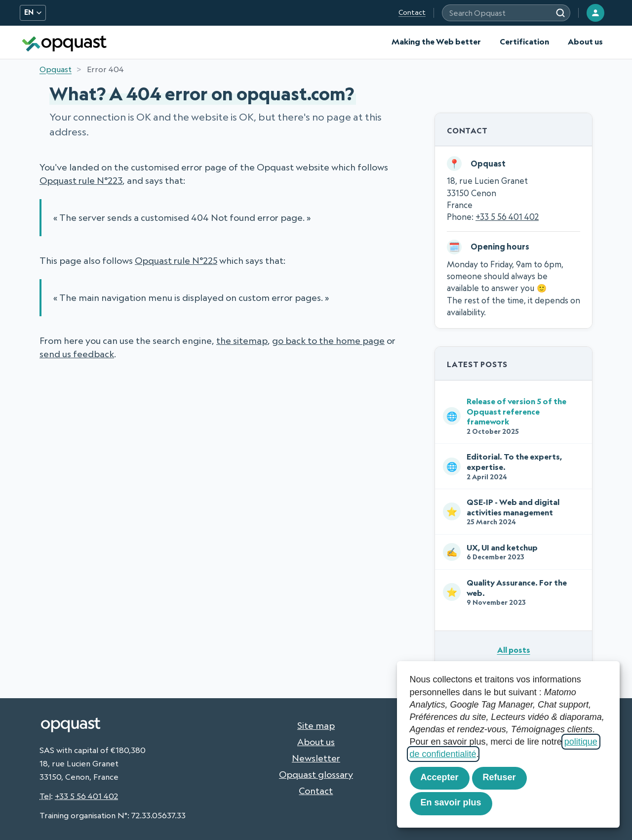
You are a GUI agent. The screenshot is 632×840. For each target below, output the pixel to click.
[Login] (595, 13)
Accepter (440, 777)
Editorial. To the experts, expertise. (512, 466)
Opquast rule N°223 (81, 180)
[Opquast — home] (64, 42)
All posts (514, 650)
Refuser (499, 777)
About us (585, 42)
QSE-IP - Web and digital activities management (512, 512)
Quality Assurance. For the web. (512, 592)
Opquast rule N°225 (176, 260)
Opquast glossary (316, 774)
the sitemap (242, 340)
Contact (412, 12)
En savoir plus (451, 802)
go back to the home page (328, 340)
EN (33, 12)
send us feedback (77, 354)
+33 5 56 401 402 (507, 217)
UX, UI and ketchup (512, 552)
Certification (524, 42)
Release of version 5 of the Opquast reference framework (512, 416)
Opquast (56, 69)
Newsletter (316, 758)
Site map (316, 725)
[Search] (560, 13)
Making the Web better (436, 42)
